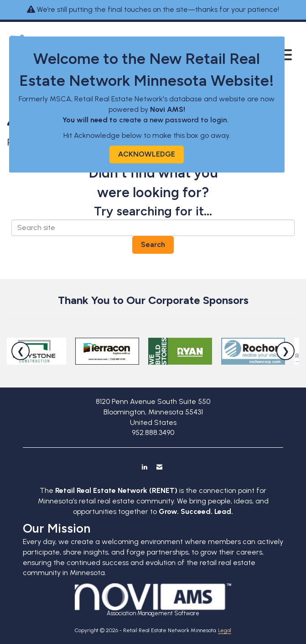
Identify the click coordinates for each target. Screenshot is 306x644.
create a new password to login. (175, 120)
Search (153, 244)
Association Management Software (153, 600)
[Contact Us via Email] (159, 467)
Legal (225, 630)
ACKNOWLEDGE (147, 154)
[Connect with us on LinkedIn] (144, 467)
